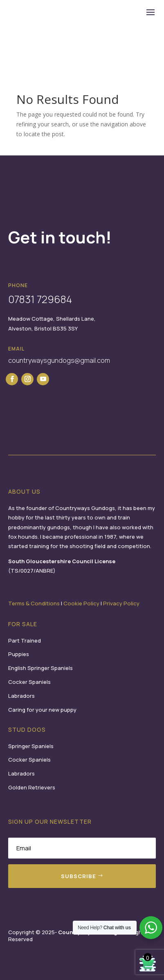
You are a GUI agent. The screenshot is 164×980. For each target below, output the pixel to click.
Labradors (21, 696)
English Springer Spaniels (40, 668)
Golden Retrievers (32, 787)
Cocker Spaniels (29, 682)
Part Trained (25, 641)
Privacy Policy (121, 603)
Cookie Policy (81, 603)
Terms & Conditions (34, 603)
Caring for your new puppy (42, 710)
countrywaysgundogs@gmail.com (59, 360)
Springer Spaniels (31, 746)
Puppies (19, 654)
